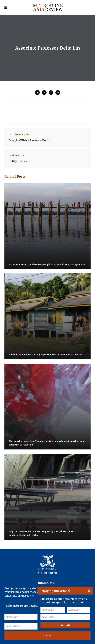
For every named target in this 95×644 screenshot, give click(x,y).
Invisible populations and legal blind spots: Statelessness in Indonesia (47, 354)
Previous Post (20, 134)
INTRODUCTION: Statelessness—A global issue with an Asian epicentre (47, 264)
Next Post (17, 155)
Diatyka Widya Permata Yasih (29, 140)
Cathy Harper (18, 161)
